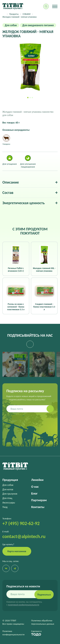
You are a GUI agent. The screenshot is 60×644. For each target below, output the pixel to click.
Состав (8, 193)
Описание (11, 182)
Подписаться (44, 595)
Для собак (8, 485)
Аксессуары (9, 503)
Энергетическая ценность (24, 203)
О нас (35, 487)
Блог (34, 493)
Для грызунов (10, 494)
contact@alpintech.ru (24, 536)
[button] (28, 98)
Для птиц (7, 498)
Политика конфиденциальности (13, 633)
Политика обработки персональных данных (43, 622)
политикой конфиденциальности (23, 605)
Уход (5, 507)
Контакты (38, 507)
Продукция (10, 480)
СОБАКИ (26, 14)
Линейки (37, 480)
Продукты (14, 14)
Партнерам (39, 500)
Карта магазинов (17, 551)
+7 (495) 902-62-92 (21, 523)
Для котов (8, 489)
